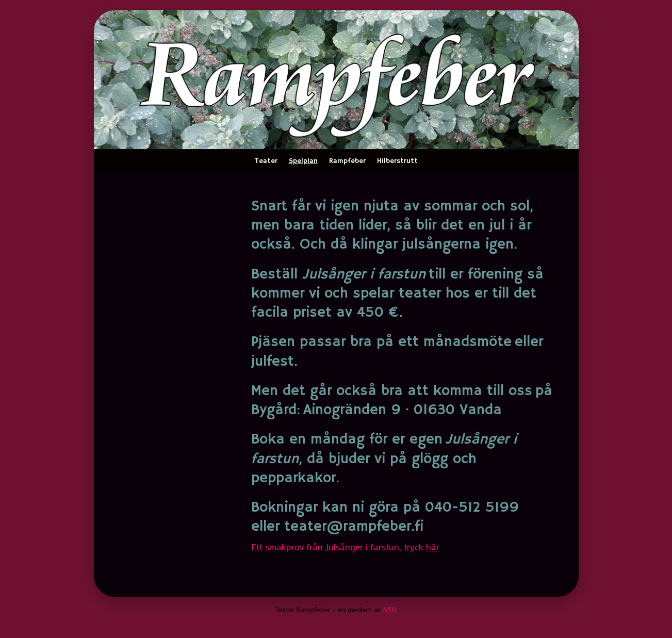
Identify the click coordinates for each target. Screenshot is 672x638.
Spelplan (303, 161)
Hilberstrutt (397, 161)
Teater (266, 161)
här (432, 547)
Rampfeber (347, 161)
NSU (390, 609)
